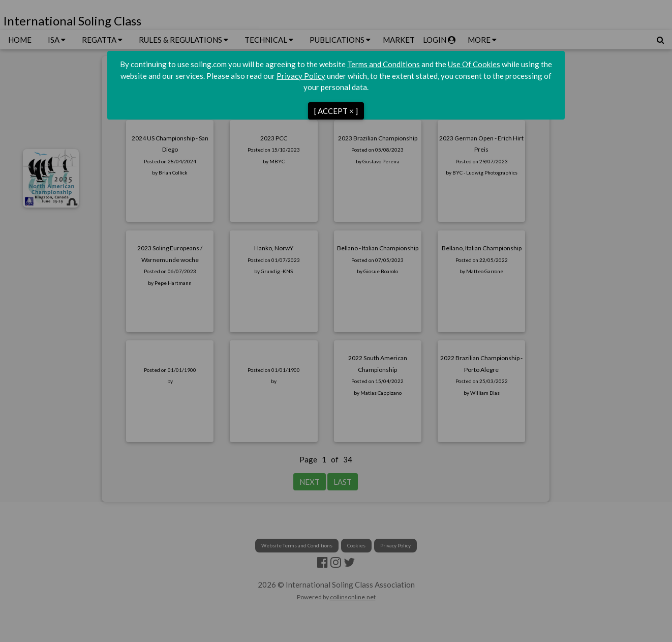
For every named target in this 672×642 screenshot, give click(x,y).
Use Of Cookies (474, 64)
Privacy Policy (301, 76)
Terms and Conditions (384, 64)
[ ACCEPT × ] (336, 111)
